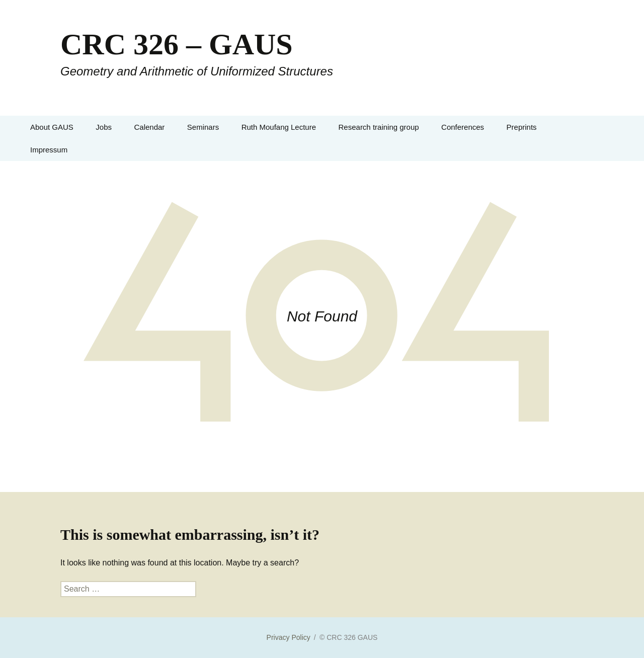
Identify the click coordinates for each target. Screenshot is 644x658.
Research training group (379, 127)
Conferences (463, 127)
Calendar (149, 127)
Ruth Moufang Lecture (279, 127)
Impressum (49, 150)
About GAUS (52, 127)
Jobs (104, 127)
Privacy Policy (289, 637)
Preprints (522, 127)
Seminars (203, 127)
